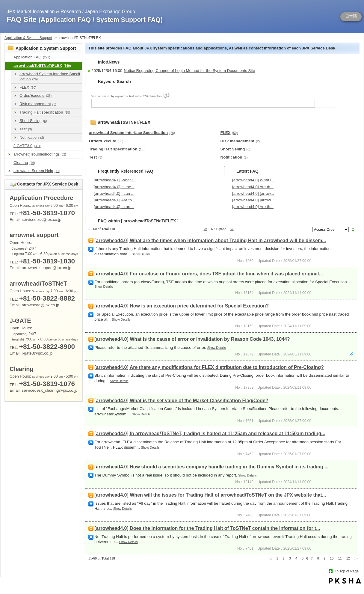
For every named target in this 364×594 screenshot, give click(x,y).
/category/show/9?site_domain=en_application (9, 57)
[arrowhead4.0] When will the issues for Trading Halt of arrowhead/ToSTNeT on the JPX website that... (210, 495)
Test (26, 129)
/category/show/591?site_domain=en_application (9, 146)
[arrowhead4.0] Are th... (114, 200)
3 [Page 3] (290, 558)
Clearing (24, 163)
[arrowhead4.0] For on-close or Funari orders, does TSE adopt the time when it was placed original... (209, 274)
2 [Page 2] (284, 558)
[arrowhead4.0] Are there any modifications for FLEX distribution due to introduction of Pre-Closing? (209, 367)
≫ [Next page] (356, 558)
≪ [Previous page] (270, 558)
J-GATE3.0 (27, 146)
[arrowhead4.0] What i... (115, 180)
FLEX (28, 87)
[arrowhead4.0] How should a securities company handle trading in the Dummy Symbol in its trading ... (211, 467)
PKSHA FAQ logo (345, 581)
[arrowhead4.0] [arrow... (253, 193)
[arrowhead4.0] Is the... (114, 187)
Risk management (38, 104)
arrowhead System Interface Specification (50, 76)
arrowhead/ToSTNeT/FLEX (42, 65)
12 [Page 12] (348, 558)
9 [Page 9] (324, 558)
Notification (32, 137)
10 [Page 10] (332, 558)
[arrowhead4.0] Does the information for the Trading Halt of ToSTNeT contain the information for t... (207, 528)
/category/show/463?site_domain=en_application (9, 163)
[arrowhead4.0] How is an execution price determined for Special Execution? (182, 306)
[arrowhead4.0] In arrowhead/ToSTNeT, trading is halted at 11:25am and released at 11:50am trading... (210, 434)
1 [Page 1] (277, 558)
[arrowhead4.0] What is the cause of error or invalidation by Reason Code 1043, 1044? (192, 339)
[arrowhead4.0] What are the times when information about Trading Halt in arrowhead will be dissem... (210, 241)
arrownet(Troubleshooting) (40, 154)
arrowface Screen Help (37, 171)
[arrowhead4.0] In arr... (114, 207)
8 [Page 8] (318, 558)
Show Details (141, 254)
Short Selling (33, 121)
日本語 (351, 16)
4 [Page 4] (296, 558)
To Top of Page (347, 571)
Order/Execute (36, 95)
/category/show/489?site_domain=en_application (9, 66)
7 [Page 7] (312, 558)
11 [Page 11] (340, 558)
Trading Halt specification (45, 112)
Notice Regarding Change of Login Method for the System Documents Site (189, 71)
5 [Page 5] (303, 558)
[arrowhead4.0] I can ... (114, 193)
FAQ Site (85, 19)
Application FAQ (32, 57)
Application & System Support (28, 38)
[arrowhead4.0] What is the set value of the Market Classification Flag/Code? (181, 401)
